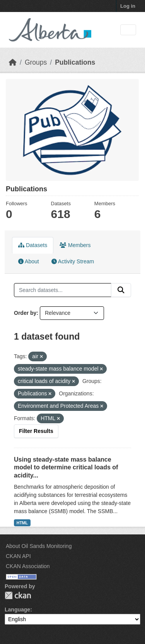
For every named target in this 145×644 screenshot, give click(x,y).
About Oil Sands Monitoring (39, 546)
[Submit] (121, 290)
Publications (75, 62)
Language (17, 610)
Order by (25, 313)
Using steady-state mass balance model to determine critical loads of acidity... (66, 468)
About (29, 261)
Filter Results (36, 431)
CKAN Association (28, 566)
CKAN (18, 595)
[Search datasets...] (63, 290)
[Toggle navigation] (128, 30)
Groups (36, 62)
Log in (128, 6)
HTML (22, 523)
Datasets (33, 245)
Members (75, 245)
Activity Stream (73, 261)
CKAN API (18, 556)
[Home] (13, 62)
